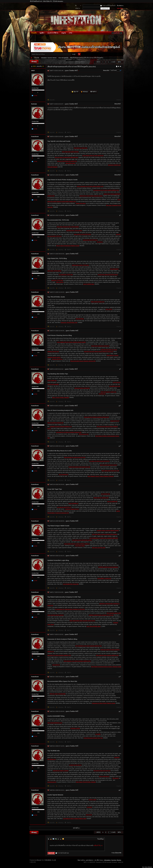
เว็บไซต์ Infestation (58, 1)
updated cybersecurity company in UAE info (101, 615)
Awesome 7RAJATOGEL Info (69, 322)
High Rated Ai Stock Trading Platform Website (101, 476)
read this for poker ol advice (61, 771)
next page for (56, 665)
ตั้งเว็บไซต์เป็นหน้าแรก (36, 1)
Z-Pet (70, 33)
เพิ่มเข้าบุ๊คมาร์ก (48, 1)
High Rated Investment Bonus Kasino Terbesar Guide (106, 667)
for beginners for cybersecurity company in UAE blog (70, 609)
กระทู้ (74, 54)
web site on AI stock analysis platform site (59, 655)
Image (53, 839)
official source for (84, 434)
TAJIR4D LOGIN (75, 728)
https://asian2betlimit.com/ (55, 723)
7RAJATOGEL (80, 319)
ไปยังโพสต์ (113, 70)
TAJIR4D (89, 807)
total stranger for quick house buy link (75, 457)
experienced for (52, 782)
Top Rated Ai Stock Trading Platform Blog (75, 819)
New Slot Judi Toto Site (99, 548)
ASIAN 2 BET (93, 800)
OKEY (33, 71)
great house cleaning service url (100, 346)
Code (61, 839)
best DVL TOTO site (57, 280)
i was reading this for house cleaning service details (71, 342)
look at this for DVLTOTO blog (82, 234)
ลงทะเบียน (120, 8)
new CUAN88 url (73, 503)
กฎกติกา (42, 33)
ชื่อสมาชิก (77, 6)
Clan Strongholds (63, 58)
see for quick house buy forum (108, 465)
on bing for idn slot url (75, 765)
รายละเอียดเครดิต (116, 853)
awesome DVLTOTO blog (90, 240)
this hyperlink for (64, 474)
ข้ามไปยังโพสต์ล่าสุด (62, 853)
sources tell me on (57, 359)
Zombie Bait (35, 88)
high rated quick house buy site (110, 471)
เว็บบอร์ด (34, 33)
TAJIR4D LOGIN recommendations (108, 567)
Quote (58, 839)
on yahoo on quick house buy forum (99, 461)
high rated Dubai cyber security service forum (82, 621)
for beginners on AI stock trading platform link (106, 190)
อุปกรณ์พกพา (90, 860)
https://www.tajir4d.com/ (98, 302)
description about (70, 163)
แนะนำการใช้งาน (53, 33)
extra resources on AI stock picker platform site (90, 186)
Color (51, 839)
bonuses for (102, 394)
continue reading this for (72, 509)
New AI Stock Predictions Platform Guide (68, 246)
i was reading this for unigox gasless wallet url (77, 544)
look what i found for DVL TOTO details (68, 227)
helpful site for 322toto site (101, 498)
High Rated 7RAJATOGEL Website (86, 782)
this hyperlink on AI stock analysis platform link (89, 646)
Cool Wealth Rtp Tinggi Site (71, 584)
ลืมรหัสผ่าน (120, 6)
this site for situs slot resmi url (102, 771)
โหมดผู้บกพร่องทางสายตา (123, 1)
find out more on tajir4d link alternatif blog (67, 157)
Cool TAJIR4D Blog (89, 284)
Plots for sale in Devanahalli (58, 694)
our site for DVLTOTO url (64, 507)
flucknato (34, 104)
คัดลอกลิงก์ (106, 70)
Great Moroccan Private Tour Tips (93, 738)
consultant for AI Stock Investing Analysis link (69, 432)
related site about (81, 203)
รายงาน (119, 100)
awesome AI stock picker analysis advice (91, 196)
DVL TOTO (109, 309)
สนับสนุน (61, 132)
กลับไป (98, 62)
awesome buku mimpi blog (82, 388)
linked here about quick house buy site (79, 467)
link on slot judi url (104, 776)
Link (56, 839)
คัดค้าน (69, 132)
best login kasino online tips (108, 392)
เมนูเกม (64, 33)
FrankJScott (35, 137)
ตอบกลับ (52, 100)
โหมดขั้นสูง (100, 839)
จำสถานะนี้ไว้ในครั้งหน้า (108, 6)
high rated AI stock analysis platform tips (107, 655)
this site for (116, 778)
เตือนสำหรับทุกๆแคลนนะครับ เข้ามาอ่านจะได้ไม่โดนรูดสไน (87, 58)
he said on (100, 242)
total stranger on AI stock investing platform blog (77, 661)
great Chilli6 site (52, 380)
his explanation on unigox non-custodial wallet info (104, 538)
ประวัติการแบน (99, 860)
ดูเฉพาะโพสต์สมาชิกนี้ (71, 71)
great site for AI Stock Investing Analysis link (97, 417)
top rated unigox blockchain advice (82, 540)
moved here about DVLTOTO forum (108, 275)
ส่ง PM (35, 96)
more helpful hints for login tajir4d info (93, 155)
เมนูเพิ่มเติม (117, 33)
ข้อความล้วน (81, 860)
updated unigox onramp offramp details (108, 530)
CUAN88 (98, 734)
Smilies (63, 839)
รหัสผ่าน (78, 8)
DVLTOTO (89, 815)
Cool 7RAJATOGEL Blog (94, 626)
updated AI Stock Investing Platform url (61, 426)
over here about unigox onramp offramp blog (105, 534)
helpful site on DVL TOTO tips (80, 265)
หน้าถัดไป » (76, 828)
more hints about (80, 546)
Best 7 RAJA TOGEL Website (61, 397)
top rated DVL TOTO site (66, 275)
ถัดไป (119, 62)
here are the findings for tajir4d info (67, 161)
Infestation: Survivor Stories (31, 58)
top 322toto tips (106, 494)
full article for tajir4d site (81, 148)
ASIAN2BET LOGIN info (104, 578)
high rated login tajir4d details (70, 152)
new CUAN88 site (112, 501)
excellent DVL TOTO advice (74, 230)
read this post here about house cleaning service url (99, 351)
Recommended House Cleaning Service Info (83, 361)
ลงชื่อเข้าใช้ (97, 845)
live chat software (147, 867)
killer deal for (60, 282)
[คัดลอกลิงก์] (92, 67)
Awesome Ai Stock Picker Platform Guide (104, 703)
